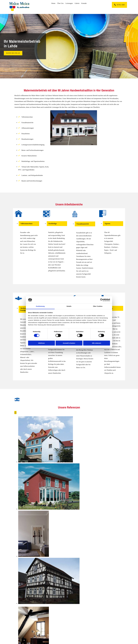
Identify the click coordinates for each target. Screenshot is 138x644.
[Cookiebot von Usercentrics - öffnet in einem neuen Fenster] (102, 300)
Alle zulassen (97, 343)
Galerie (77, 3)
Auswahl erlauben (69, 343)
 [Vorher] (15, 413)
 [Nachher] (16, 413)
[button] (119, 5)
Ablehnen (41, 343)
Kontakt (84, 3)
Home (53, 3)
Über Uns (60, 3)
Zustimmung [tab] (40, 306)
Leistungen (69, 3)
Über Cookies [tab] (98, 306)
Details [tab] (69, 306)
